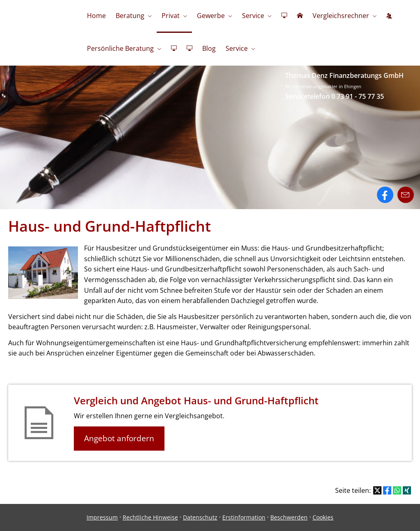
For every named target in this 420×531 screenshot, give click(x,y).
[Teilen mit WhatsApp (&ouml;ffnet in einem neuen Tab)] (397, 490)
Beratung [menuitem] (130, 16)
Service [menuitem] (253, 16)
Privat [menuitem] (171, 16)
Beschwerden (289, 517)
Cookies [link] (323, 517)
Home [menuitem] (96, 16)
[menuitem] (284, 16)
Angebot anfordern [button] (119, 438)
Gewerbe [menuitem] (211, 16)
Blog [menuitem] (209, 48)
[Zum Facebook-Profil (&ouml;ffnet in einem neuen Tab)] (385, 195)
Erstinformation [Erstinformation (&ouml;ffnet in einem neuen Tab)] (244, 517)
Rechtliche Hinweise (150, 517)
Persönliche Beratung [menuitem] (120, 48)
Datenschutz (200, 517)
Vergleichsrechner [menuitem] (341, 16)
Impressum (102, 517)
